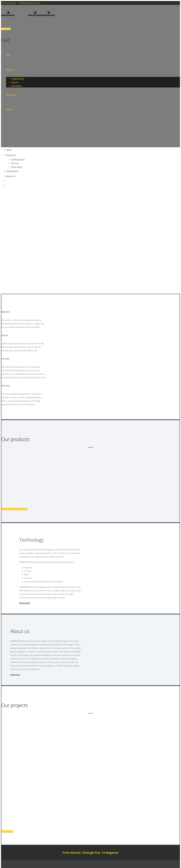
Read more (15, 675)
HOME (8, 55)
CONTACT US (6, 29)
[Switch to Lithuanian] (7, 124)
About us (10, 109)
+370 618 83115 (9, 3)
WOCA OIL (15, 82)
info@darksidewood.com (29, 3)
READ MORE (25, 603)
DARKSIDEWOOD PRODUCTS (14, 509)
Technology (11, 95)
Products (10, 70)
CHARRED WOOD (17, 79)
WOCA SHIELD (16, 86)
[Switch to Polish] (7, 138)
